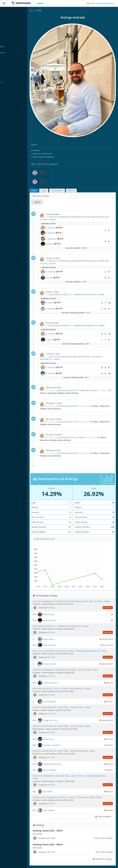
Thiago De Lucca (58, 720)
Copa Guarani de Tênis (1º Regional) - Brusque (85, 385)
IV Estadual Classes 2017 (76, 447)
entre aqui (95, 3)
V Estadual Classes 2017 (75, 416)
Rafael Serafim (58, 664)
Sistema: (5, 60)
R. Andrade (59, 217)
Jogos (52, 179)
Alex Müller (56, 791)
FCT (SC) (60, 605)
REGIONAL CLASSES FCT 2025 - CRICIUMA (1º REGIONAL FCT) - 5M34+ (70, 688)
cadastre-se (108, 3)
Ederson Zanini (58, 642)
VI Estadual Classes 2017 (76, 400)
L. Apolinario (59, 228)
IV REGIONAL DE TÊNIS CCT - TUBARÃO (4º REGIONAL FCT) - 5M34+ (69, 623)
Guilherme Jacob (58, 682)
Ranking (79, 179)
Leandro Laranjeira (60, 745)
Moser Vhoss (57, 739)
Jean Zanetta (57, 810)
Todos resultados (103, 816)
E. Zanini (58, 334)
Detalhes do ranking (102, 859)
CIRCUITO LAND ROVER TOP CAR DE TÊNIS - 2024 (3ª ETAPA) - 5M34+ (70, 726)
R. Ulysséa (59, 222)
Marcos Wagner (58, 770)
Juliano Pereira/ (58, 617)
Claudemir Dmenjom (60, 764)
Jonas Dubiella (57, 701)
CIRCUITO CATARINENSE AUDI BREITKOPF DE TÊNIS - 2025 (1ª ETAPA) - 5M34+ (74, 669)
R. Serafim (59, 368)
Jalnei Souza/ (57, 611)
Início (40, 11)
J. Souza (58, 266)
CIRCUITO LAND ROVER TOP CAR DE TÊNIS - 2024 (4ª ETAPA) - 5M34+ (70, 707)
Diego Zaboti (57, 636)
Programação (65, 179)
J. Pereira (58, 233)
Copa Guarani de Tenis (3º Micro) (79, 432)
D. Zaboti (58, 294)
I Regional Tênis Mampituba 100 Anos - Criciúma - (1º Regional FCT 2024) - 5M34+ (76, 797)
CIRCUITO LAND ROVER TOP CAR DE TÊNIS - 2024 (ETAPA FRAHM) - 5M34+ (72, 751)
